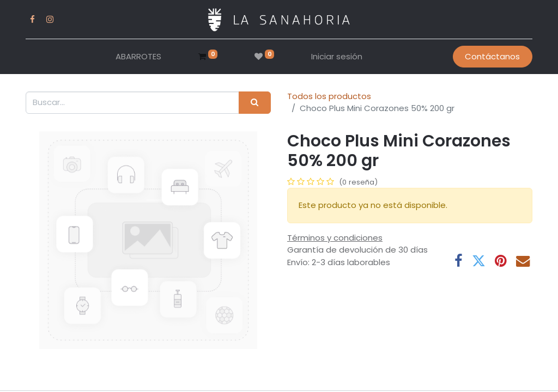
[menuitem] (138, 57)
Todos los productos (329, 96)
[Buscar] (255, 103)
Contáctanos (492, 56)
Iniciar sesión (337, 56)
